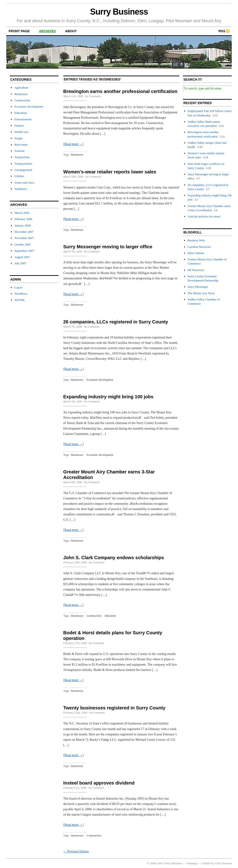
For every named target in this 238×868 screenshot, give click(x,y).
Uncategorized (23, 170)
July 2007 (20, 263)
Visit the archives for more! (204, 216)
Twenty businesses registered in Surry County (114, 708)
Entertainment (23, 119)
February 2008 (23, 219)
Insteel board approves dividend (99, 783)
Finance (19, 126)
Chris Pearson (223, 863)
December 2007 (24, 232)
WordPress (21, 294)
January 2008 (23, 225)
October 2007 (23, 244)
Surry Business (119, 12)
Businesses (21, 94)
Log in (18, 287)
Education (21, 113)
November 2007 (24, 238)
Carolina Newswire (199, 247)
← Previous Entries (76, 851)
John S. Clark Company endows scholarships (114, 558)
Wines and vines (24, 183)
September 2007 (24, 251)
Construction (22, 100)
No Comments (93, 96)
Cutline (206, 863)
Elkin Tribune (196, 253)
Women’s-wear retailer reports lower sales (110, 172)
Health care (21, 132)
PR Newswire (196, 270)
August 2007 (22, 257)
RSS (222, 31)
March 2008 (22, 213)
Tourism (19, 151)
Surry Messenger (198, 287)
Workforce (21, 189)
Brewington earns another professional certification (120, 91)
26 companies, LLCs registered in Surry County (116, 322)
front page (19, 31)
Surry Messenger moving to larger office (108, 247)
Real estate (21, 145)
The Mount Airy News (201, 293)
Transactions (22, 157)
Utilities (19, 176)
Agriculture (21, 88)
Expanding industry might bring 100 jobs (108, 397)
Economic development (29, 107)
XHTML (20, 300)
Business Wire (196, 240)
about (71, 31)
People (18, 138)
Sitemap (192, 863)
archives (47, 31)
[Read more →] (73, 144)
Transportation (23, 164)
